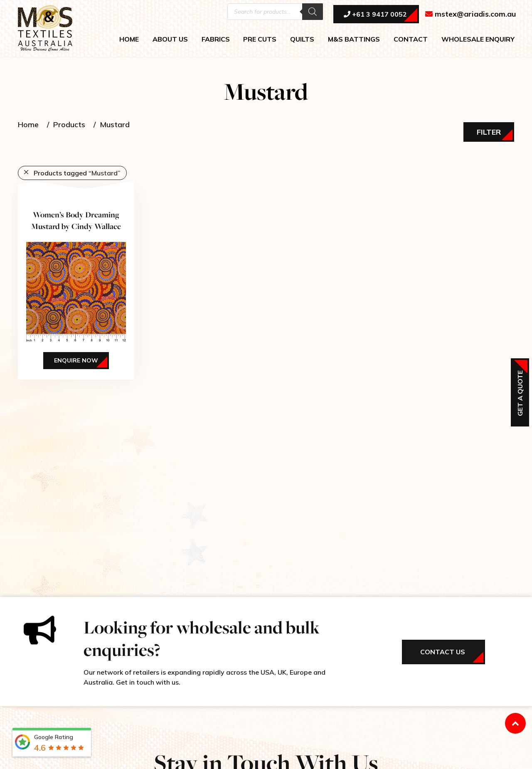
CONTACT (411, 40)
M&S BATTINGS (354, 40)
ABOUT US (170, 40)
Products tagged (77, 173)
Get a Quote (520, 393)
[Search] (313, 12)
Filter (489, 132)
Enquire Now (76, 360)
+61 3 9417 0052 (375, 15)
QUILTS (302, 40)
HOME (129, 40)
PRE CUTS (260, 40)
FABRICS (216, 40)
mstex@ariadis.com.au (471, 15)
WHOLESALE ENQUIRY (478, 40)
